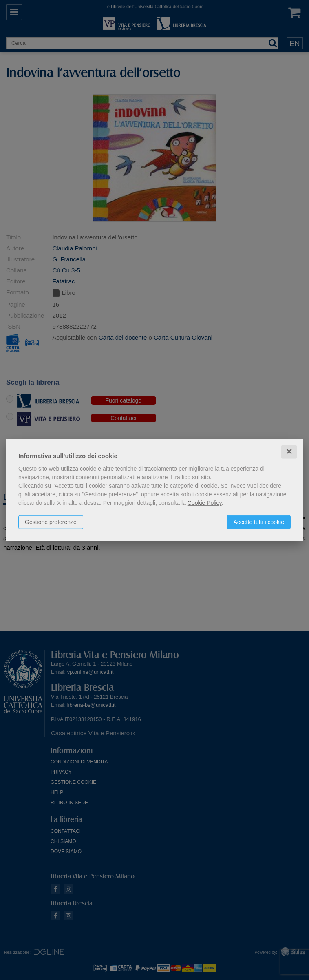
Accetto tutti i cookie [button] (259, 522)
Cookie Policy (205, 503)
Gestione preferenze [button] (51, 522)
